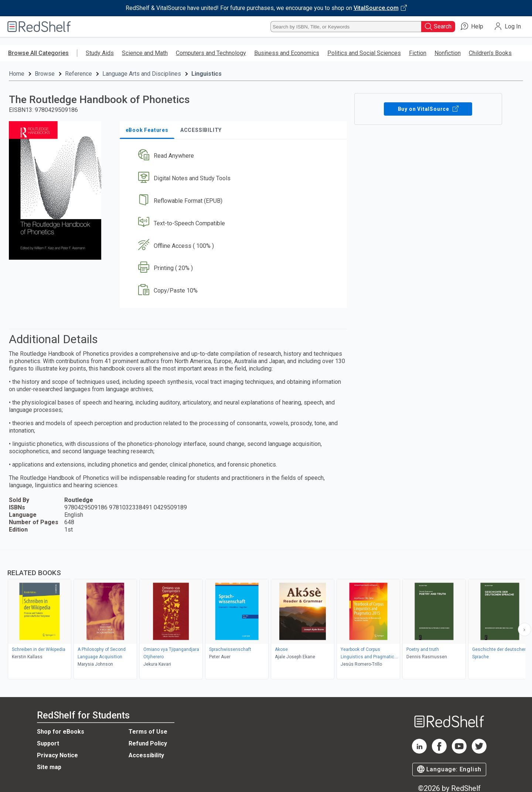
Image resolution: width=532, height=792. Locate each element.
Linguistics (207, 74)
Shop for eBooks (61, 732)
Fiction (418, 53)
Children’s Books (490, 53)
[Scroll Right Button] (525, 629)
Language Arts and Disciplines (142, 74)
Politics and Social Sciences (364, 53)
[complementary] (266, 615)
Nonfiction (448, 53)
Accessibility (146, 755)
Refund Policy (148, 743)
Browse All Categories (38, 53)
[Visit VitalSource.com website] (266, 8)
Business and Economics (287, 53)
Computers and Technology (211, 53)
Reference (79, 74)
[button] (235, 156)
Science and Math (145, 53)
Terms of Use (148, 732)
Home (17, 74)
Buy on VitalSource (428, 109)
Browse (45, 74)
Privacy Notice (57, 755)
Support (48, 743)
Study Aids (100, 53)
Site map (49, 767)
